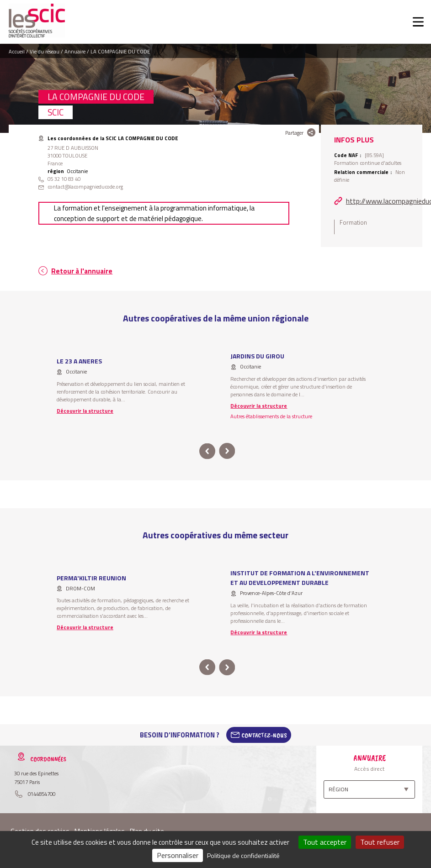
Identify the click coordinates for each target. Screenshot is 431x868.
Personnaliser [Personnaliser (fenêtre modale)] (178, 855)
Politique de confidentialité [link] (243, 855)
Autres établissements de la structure (271, 416)
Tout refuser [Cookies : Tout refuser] (380, 842)
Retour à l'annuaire (82, 271)
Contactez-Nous (264, 735)
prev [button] (207, 451)
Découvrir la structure (85, 411)
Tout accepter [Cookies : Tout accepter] (325, 842)
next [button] (227, 451)
